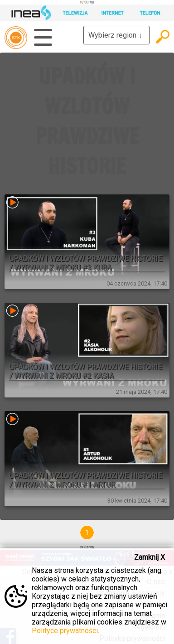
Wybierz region (116, 35)
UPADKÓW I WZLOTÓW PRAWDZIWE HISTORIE (87, 121)
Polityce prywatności (65, 631)
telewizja (16, 38)
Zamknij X (150, 557)
